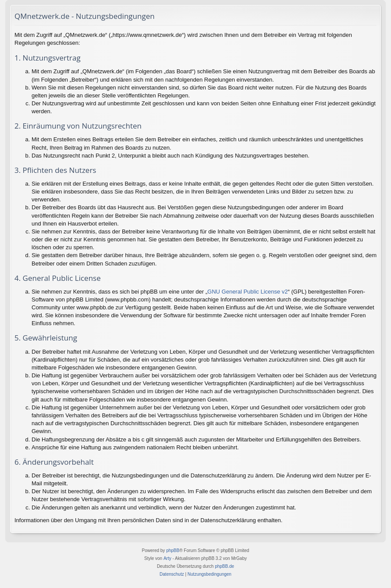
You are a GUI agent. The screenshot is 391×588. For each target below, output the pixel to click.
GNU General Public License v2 (248, 292)
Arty (167, 558)
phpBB (173, 550)
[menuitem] (172, 574)
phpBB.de (224, 566)
